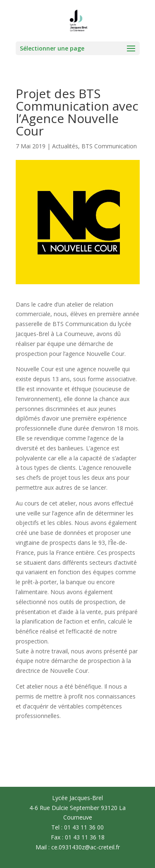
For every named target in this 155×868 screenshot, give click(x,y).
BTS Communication (109, 146)
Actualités (65, 146)
